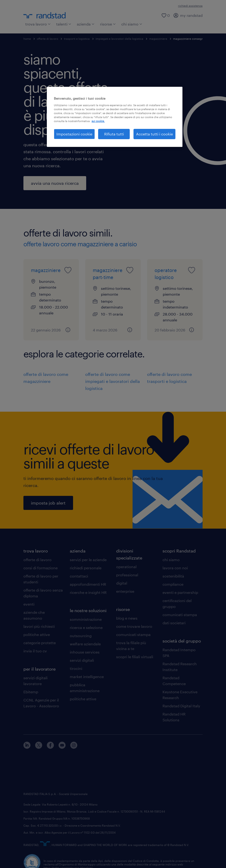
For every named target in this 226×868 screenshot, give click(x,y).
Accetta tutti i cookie (154, 134)
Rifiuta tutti (114, 134)
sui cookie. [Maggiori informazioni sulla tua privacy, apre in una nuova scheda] (98, 121)
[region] (115, 117)
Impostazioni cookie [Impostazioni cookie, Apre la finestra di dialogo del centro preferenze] (74, 134)
